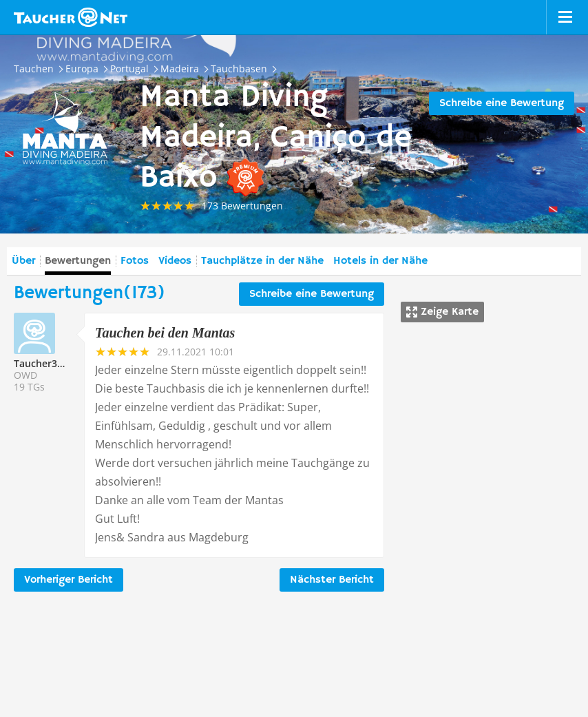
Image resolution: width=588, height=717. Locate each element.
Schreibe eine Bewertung (502, 103)
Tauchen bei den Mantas (165, 333)
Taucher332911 (49, 363)
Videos (175, 261)
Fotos (135, 261)
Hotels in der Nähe (380, 261)
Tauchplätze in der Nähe (262, 261)
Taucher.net (71, 17)
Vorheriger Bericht (69, 580)
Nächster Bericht (332, 580)
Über (23, 261)
